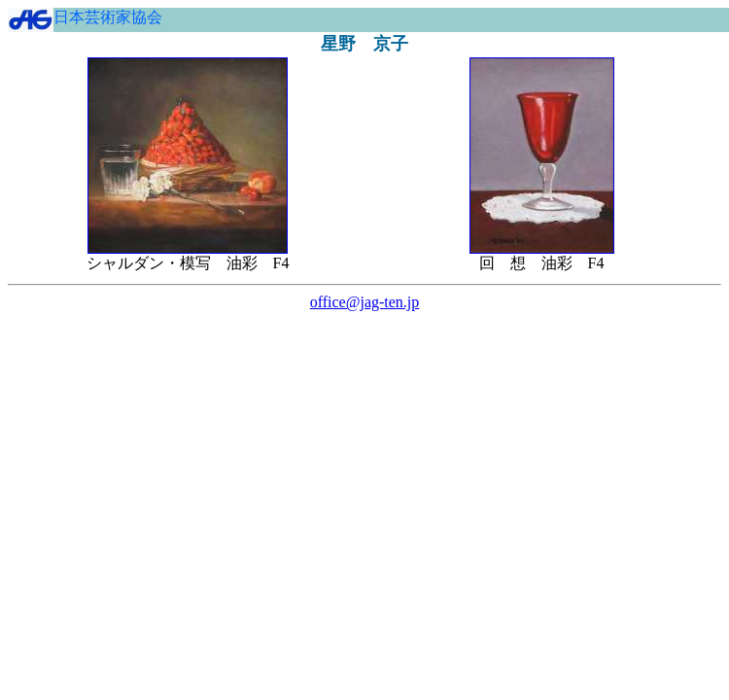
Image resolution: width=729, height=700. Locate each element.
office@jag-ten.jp (365, 302)
